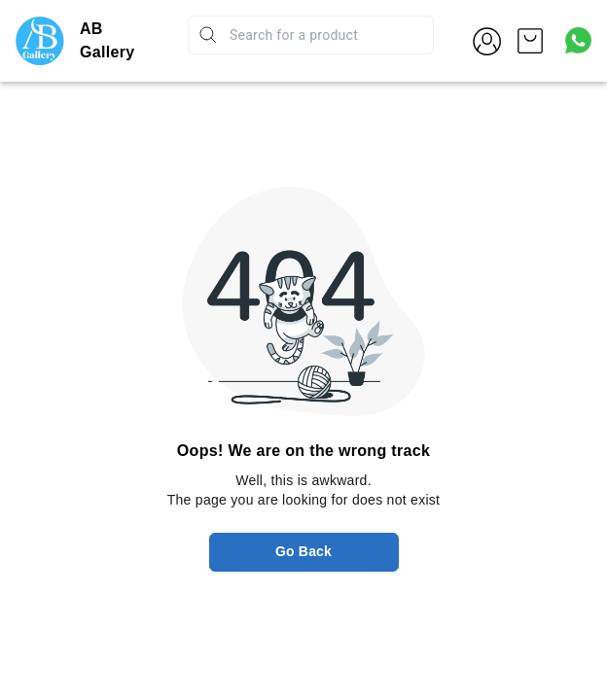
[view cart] (530, 41)
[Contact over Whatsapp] (578, 40)
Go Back (303, 551)
